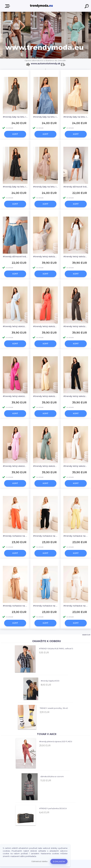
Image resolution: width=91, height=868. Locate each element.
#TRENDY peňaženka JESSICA (53, 808)
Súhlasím (59, 861)
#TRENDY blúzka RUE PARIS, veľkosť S (56, 649)
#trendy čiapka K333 (50, 681)
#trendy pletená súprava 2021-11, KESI (56, 741)
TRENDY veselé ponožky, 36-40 (54, 708)
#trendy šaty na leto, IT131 (15, 117)
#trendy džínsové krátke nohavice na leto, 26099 (76, 187)
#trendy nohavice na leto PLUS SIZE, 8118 (15, 536)
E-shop (8, 6)
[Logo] (41, 6)
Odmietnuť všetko (39, 861)
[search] (87, 7)
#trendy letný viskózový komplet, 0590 (45, 256)
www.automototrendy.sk (46, 64)
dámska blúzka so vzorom (52, 776)
